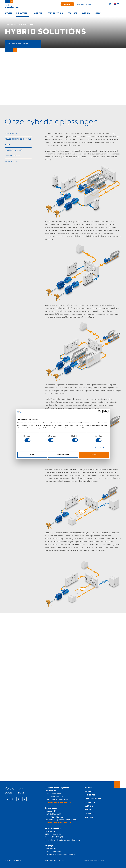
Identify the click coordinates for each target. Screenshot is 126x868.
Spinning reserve (12, 156)
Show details (100, 448)
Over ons (89, 806)
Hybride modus (12, 133)
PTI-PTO (8, 145)
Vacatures (90, 813)
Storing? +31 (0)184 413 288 (58, 803)
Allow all (94, 455)
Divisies (88, 788)
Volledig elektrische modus (18, 139)
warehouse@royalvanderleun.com (61, 854)
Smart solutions (93, 799)
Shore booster (12, 161)
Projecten (90, 802)
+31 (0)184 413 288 (54, 797)
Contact (89, 817)
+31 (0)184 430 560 (55, 817)
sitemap (61, 860)
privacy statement (51, 860)
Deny (32, 455)
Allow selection (63, 455)
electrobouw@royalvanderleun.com (61, 820)
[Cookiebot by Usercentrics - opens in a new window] (100, 412)
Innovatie (89, 791)
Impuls (102, 860)
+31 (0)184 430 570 (55, 837)
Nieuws (88, 810)
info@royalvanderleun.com (58, 799)
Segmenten (90, 795)
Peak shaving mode (13, 150)
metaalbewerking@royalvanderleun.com (63, 840)
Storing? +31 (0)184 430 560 (58, 823)
